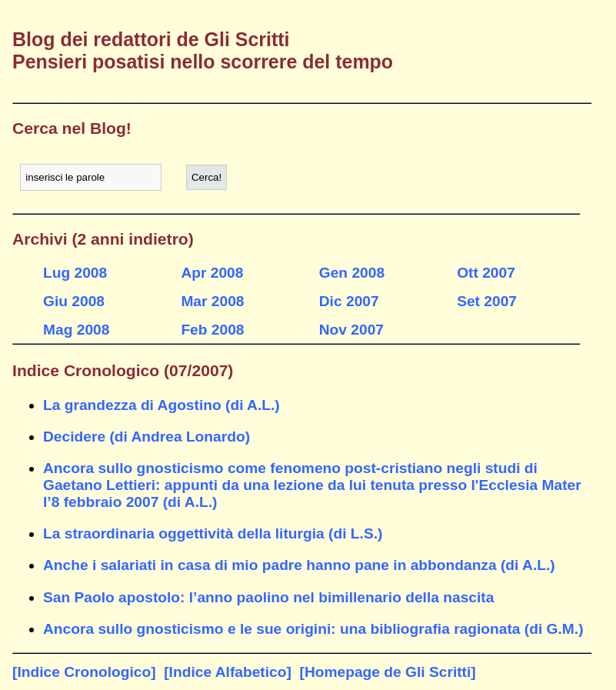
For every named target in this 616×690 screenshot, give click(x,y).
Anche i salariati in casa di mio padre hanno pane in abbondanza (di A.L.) (299, 565)
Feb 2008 (212, 330)
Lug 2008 (75, 273)
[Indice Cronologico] (84, 672)
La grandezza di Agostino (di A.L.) (161, 405)
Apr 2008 (212, 273)
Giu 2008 (74, 301)
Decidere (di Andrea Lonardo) (147, 437)
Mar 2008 (212, 301)
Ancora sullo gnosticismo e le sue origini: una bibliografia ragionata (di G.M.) (313, 629)
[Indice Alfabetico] (228, 672)
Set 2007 (487, 301)
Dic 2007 (349, 301)
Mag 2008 (76, 330)
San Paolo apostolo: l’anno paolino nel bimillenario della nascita (268, 597)
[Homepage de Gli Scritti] (388, 672)
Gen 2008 (352, 273)
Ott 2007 (486, 273)
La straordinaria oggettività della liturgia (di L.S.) (213, 533)
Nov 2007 (351, 330)
